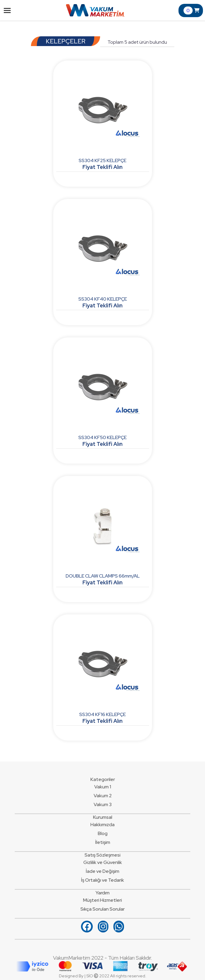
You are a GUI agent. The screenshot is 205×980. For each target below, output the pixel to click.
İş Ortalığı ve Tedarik (102, 880)
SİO (90, 976)
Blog (103, 833)
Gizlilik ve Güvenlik (103, 862)
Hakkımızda (102, 825)
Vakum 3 (103, 804)
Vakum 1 (103, 787)
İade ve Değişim (102, 871)
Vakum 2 (103, 796)
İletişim (103, 842)
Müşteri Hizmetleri (102, 900)
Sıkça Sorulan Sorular (102, 909)
